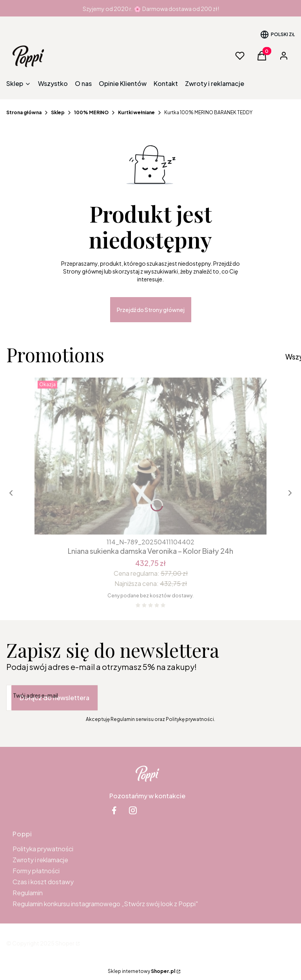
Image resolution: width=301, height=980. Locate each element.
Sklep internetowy (141, 971)
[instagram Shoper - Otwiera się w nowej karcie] (133, 810)
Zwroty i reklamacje (40, 860)
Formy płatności (36, 871)
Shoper (65, 943)
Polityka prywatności (43, 849)
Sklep (58, 112)
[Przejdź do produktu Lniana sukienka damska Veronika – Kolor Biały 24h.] (150, 456)
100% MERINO (91, 112)
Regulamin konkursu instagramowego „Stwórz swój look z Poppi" (105, 904)
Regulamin (28, 893)
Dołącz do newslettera (54, 698)
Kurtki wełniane (136, 112)
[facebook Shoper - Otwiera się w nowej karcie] (114, 810)
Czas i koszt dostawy (43, 882)
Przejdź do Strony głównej (151, 310)
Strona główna (24, 112)
